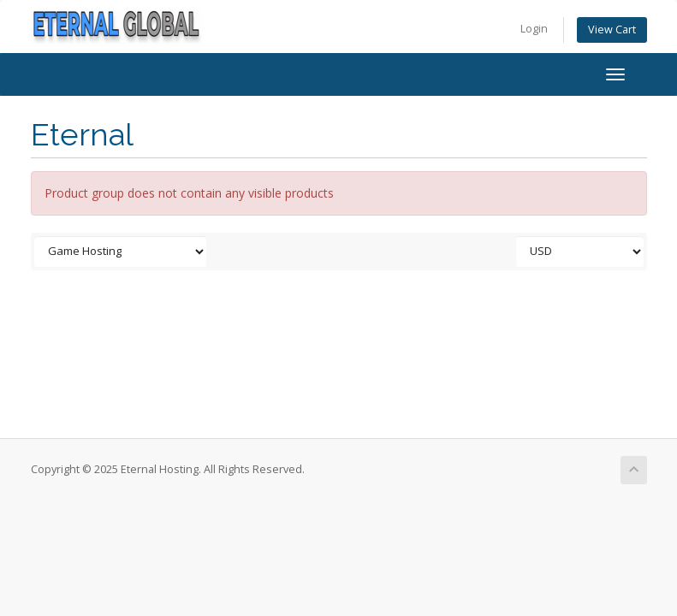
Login (534, 29)
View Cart (612, 30)
